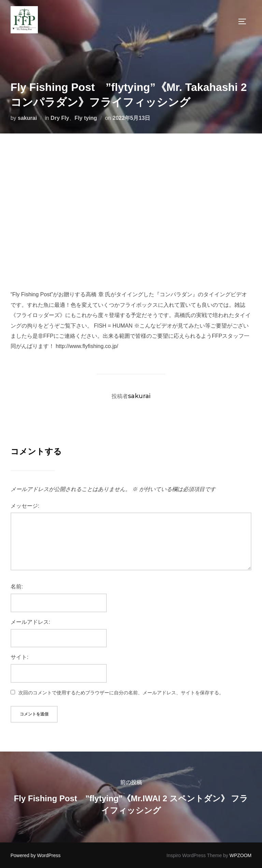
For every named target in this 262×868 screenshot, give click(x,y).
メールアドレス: (30, 622)
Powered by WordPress (36, 855)
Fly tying (86, 118)
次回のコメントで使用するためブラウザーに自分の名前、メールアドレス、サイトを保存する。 (121, 693)
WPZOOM (241, 855)
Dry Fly (60, 118)
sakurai (27, 118)
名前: (17, 587)
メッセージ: (25, 506)
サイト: (19, 657)
